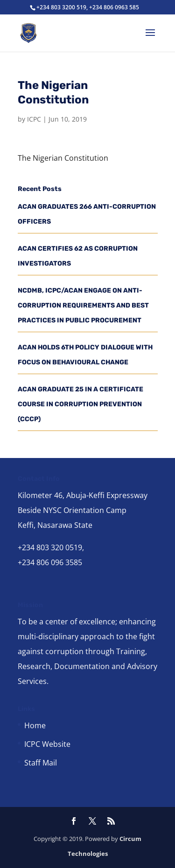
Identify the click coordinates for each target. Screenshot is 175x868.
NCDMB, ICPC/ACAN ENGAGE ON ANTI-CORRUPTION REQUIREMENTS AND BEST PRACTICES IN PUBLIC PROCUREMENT (83, 305)
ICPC (34, 119)
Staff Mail (41, 763)
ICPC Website (47, 744)
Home (35, 725)
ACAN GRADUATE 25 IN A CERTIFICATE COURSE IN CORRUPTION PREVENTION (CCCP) (80, 404)
